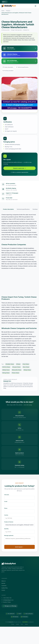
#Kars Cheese (26, 367)
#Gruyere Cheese (16, 367)
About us (4, 581)
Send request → (20, 547)
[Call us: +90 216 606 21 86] (19, 427)
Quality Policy (5, 588)
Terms (22, 624)
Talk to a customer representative (20, 172)
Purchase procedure (8, 71)
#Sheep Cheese (27, 370)
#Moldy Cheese (6, 370)
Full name (7, 495)
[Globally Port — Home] (19, 564)
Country (6, 515)
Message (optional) (9, 535)
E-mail (6, 501)
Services (3, 583)
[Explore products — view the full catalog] (19, 452)
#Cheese (18, 364)
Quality (26, 624)
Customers (4, 586)
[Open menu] (36, 6)
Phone (6, 508)
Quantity (6, 529)
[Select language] (5, 2)
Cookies (17, 624)
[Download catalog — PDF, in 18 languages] (19, 464)
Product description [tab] (8, 209)
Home (3, 11)
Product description (8, 67)
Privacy (13, 624)
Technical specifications (22, 67)
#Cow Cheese (26, 364)
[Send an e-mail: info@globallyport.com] (19, 439)
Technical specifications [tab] (23, 209)
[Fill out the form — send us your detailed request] (19, 414)
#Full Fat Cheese (6, 367)
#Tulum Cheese (15, 373)
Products (8, 11)
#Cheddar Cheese (10, 364)
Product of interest (9, 522)
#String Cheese (6, 373)
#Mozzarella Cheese (17, 370)
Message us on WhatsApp (10, 606)
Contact (3, 590)
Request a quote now (20, 168)
